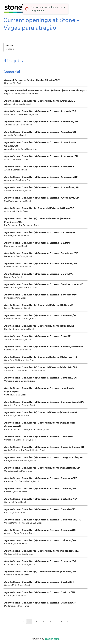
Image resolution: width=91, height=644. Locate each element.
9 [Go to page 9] (62, 621)
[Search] (23, 49)
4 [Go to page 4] (51, 621)
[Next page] (68, 622)
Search (9, 45)
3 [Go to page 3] (44, 621)
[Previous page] (23, 622)
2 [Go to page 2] (36, 621)
